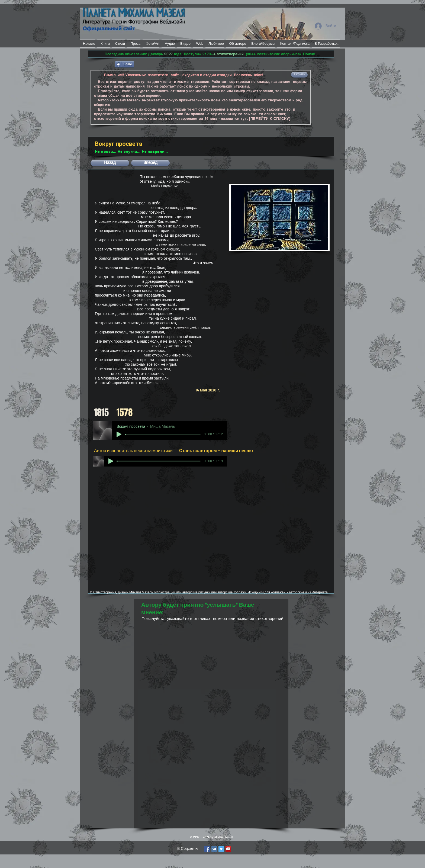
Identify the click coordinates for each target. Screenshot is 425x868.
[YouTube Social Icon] (228, 849)
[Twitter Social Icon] (221, 849)
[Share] (125, 64)
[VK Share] (151, 64)
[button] (299, 75)
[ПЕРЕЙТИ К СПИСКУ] (270, 119)
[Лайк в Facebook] (101, 64)
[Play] (119, 434)
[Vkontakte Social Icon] (214, 849)
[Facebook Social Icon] (207, 849)
